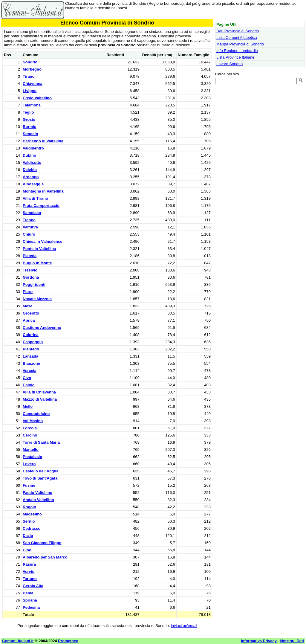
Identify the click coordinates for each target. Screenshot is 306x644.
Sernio (29, 521)
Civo (27, 378)
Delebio (30, 170)
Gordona (31, 277)
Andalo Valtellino (38, 500)
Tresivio (30, 270)
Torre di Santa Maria (41, 442)
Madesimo (32, 514)
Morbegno (32, 69)
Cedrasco (32, 528)
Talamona (32, 105)
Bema (28, 593)
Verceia (30, 371)
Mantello (31, 450)
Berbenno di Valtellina (43, 141)
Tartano (30, 579)
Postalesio (32, 457)
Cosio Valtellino (37, 98)
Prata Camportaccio (41, 206)
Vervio (29, 571)
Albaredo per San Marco (45, 557)
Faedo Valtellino (38, 493)
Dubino (29, 155)
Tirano (29, 76)
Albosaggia (33, 184)
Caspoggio (33, 342)
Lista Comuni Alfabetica (237, 38)
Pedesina (31, 607)
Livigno (30, 91)
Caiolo (29, 385)
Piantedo (31, 349)
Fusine (29, 485)
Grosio (29, 119)
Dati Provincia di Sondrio (238, 31)
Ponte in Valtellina (39, 249)
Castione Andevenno (42, 328)
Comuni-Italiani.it (18, 641)
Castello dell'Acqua (40, 471)
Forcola (30, 428)
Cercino (30, 435)
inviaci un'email (184, 626)
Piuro (28, 292)
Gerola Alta (33, 586)
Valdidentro (33, 148)
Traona (29, 220)
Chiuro (29, 234)
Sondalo (30, 134)
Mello (28, 406)
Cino (27, 550)
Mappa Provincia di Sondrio (240, 44)
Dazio (28, 536)
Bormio (30, 127)
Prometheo (68, 641)
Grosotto (31, 313)
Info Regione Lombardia (237, 51)
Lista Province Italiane (235, 57)
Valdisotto (32, 162)
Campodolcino (36, 414)
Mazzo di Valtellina (40, 399)
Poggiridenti (34, 284)
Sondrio (30, 62)
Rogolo (29, 507)
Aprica (29, 320)
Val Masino (33, 421)
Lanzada (30, 356)
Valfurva (30, 227)
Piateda (30, 256)
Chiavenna (33, 84)
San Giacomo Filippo (42, 543)
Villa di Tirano (35, 198)
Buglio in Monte (37, 263)
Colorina (31, 335)
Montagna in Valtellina (43, 191)
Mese (28, 306)
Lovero (29, 464)
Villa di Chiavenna (39, 392)
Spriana (30, 600)
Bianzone (31, 363)
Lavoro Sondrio (229, 64)
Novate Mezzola (37, 299)
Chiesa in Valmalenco (43, 241)
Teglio (28, 112)
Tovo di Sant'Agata (40, 478)
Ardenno (31, 177)
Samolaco (32, 213)
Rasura (29, 564)
